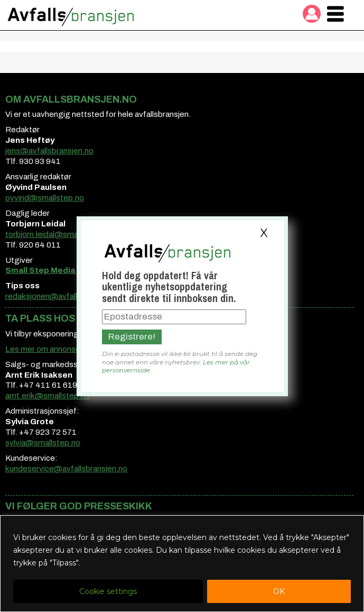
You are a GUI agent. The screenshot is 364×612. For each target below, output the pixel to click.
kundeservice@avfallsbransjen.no (66, 469)
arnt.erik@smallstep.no (48, 396)
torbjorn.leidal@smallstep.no (57, 234)
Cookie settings (108, 591)
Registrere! (132, 337)
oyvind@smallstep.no (45, 198)
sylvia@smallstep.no (43, 443)
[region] (182, 564)
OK (279, 591)
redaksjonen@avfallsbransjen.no (64, 296)
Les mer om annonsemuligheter (62, 349)
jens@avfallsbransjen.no (49, 151)
